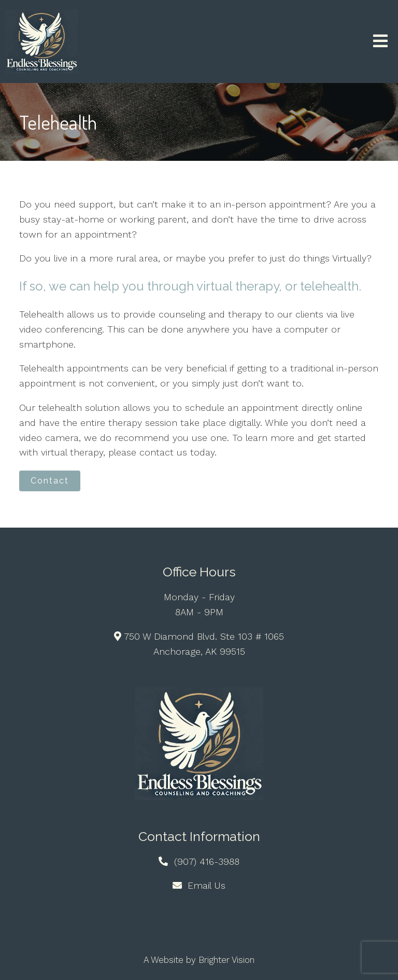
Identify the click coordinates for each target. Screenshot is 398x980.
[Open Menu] (380, 42)
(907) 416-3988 (207, 861)
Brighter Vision (226, 960)
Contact (50, 481)
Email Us (207, 885)
